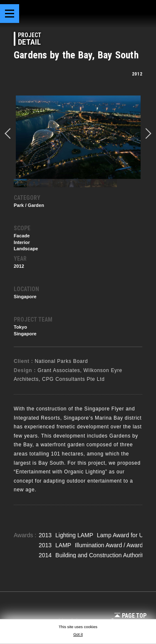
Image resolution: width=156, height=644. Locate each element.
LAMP (64, 545)
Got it (78, 634)
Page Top (130, 616)
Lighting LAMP (75, 535)
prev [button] (10, 133)
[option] (78, 137)
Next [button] (146, 133)
